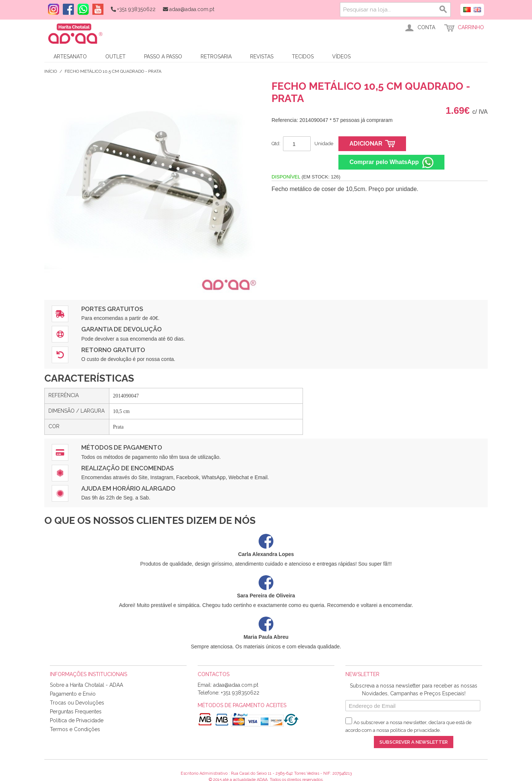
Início (51, 71)
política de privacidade (415, 730)
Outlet (115, 57)
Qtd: (276, 144)
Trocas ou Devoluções (77, 703)
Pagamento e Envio (73, 694)
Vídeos (341, 57)
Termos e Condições (75, 729)
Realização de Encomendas (127, 468)
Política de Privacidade (77, 720)
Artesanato (70, 57)
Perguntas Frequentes (76, 712)
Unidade (324, 144)
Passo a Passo (163, 57)
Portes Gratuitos (112, 309)
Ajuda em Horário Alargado (128, 488)
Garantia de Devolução (122, 329)
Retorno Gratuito (113, 350)
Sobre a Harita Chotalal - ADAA (86, 685)
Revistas (262, 57)
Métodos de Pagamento (122, 447)
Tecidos (303, 57)
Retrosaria (216, 57)
